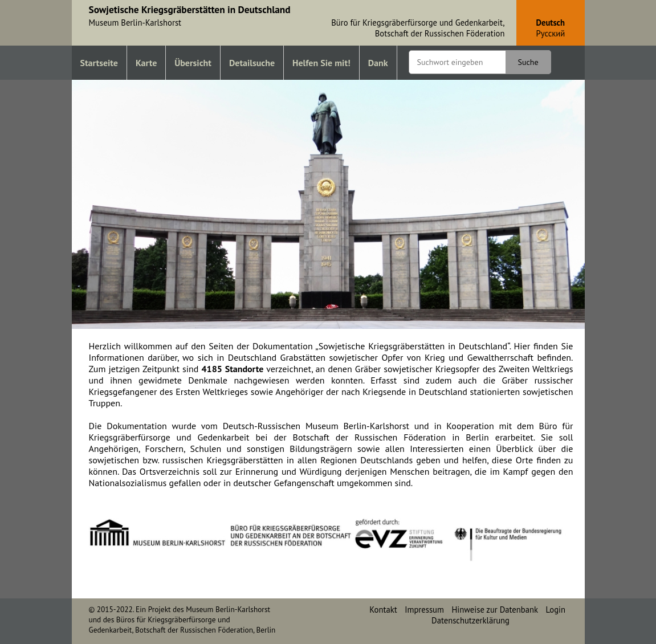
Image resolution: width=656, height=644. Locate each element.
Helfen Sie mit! (321, 63)
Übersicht (193, 63)
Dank (378, 63)
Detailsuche (252, 63)
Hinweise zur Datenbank (495, 610)
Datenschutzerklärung (470, 620)
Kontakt (383, 610)
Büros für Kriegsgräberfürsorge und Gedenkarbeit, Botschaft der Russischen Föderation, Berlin (182, 625)
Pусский (551, 33)
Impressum (424, 610)
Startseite (99, 63)
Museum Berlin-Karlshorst (228, 609)
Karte (146, 63)
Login (556, 610)
